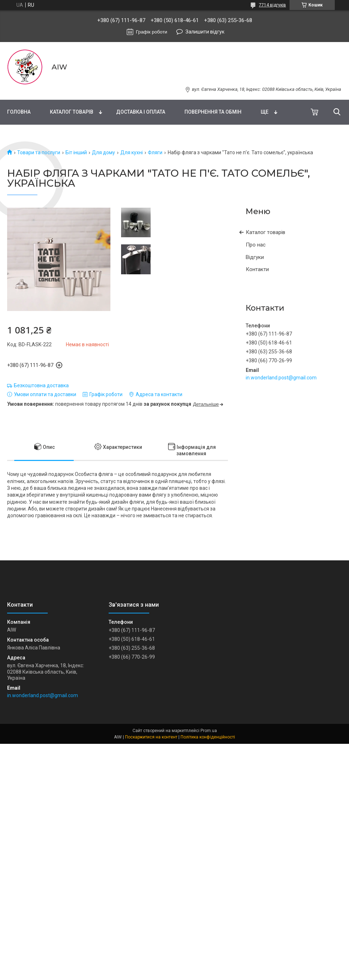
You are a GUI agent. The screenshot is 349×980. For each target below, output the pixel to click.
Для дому (103, 152)
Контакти (257, 269)
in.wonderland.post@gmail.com (281, 378)
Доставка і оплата (141, 112)
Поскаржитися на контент (151, 737)
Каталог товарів (72, 112)
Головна (19, 112)
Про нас (256, 245)
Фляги (155, 152)
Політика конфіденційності (208, 737)
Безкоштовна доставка (41, 385)
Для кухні (132, 152)
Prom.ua (209, 731)
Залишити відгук (205, 32)
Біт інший (76, 152)
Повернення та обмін (213, 112)
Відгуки (255, 257)
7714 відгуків (272, 5)
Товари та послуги (39, 152)
